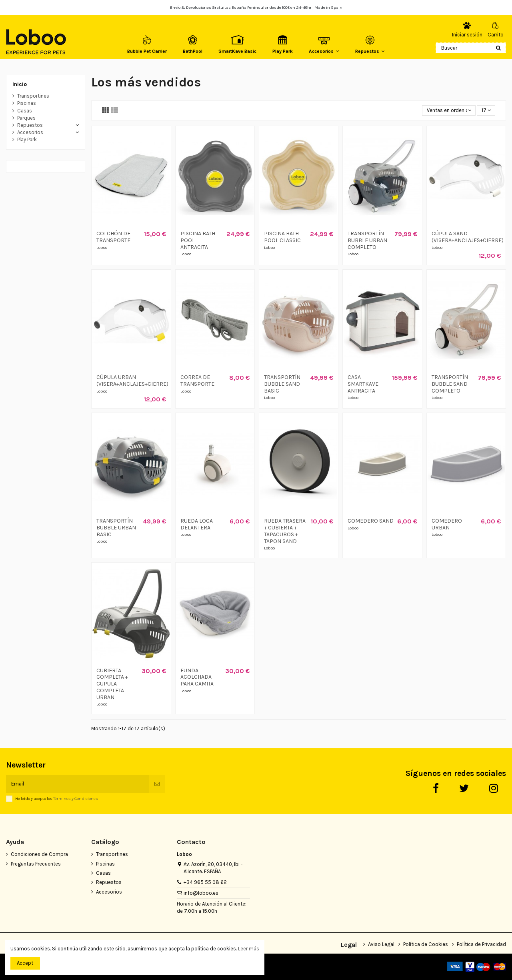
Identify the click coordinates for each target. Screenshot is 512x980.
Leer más (249, 949)
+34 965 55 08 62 (205, 882)
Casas (25, 111)
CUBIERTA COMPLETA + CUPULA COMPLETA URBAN (112, 684)
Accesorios (30, 132)
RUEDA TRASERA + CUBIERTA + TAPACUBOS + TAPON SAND (285, 531)
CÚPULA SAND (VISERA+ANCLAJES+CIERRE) (468, 237)
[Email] (78, 784)
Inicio (20, 84)
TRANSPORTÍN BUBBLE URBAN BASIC (116, 528)
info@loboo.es (201, 893)
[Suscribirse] (157, 784)
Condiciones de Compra (39, 854)
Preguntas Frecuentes (36, 864)
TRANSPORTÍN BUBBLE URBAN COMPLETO (367, 240)
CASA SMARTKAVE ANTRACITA (363, 384)
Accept (25, 963)
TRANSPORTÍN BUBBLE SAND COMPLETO (450, 384)
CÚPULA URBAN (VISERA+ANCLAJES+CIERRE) (132, 381)
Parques (26, 118)
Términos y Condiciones (76, 799)
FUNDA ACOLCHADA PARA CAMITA (197, 677)
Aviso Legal (381, 944)
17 (486, 110)
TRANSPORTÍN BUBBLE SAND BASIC (282, 384)
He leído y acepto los (57, 799)
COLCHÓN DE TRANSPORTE (113, 237)
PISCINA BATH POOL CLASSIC (282, 237)
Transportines (33, 96)
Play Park (27, 139)
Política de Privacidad (481, 944)
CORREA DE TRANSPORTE (197, 381)
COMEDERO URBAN (447, 524)
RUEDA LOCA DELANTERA (197, 524)
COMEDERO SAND (371, 521)
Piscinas (27, 103)
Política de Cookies (426, 944)
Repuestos (30, 125)
